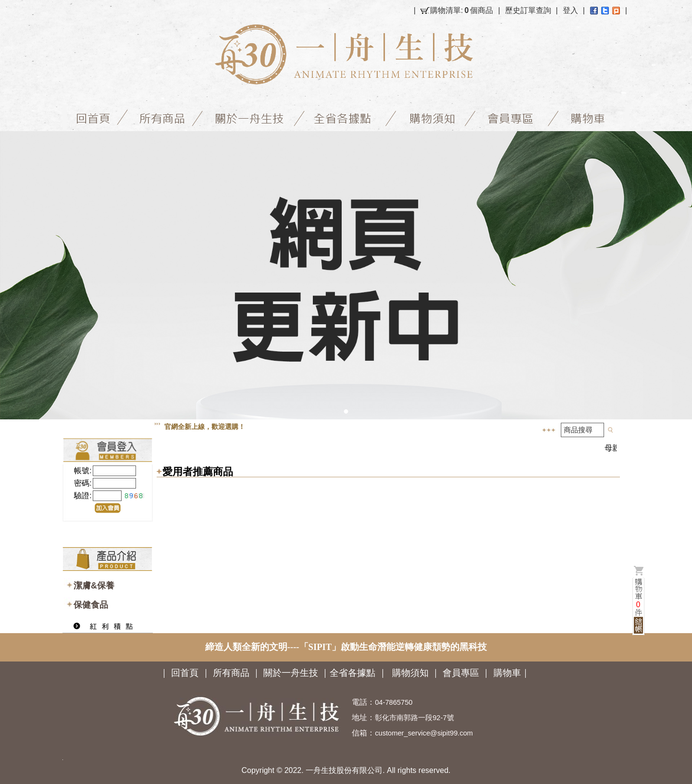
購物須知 (410, 673)
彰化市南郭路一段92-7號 (414, 718)
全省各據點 (352, 673)
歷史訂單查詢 (528, 10)
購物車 (507, 673)
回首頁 (185, 673)
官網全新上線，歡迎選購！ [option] (205, 427)
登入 (570, 10)
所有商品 (231, 673)
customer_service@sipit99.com (424, 733)
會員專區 (461, 673)
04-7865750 (394, 702)
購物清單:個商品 (462, 11)
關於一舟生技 (292, 673)
